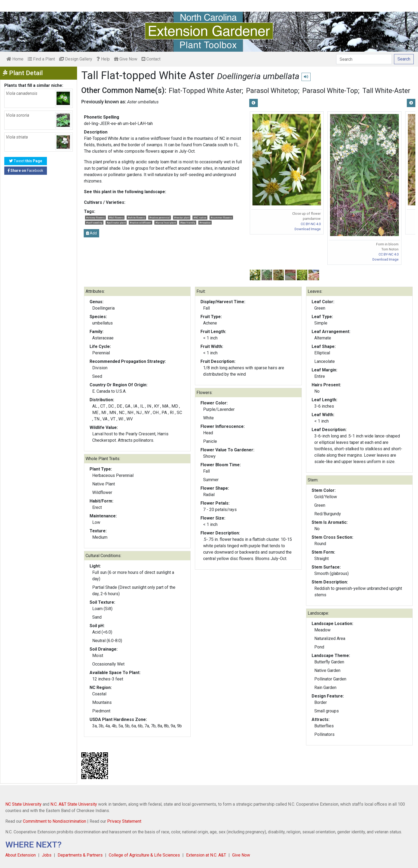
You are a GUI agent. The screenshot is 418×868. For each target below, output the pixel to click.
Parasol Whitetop (272, 91)
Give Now (126, 59)
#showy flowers (95, 218)
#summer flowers (221, 218)
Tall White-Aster (386, 91)
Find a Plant (41, 59)
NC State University (23, 804)
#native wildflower (140, 223)
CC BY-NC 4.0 (311, 224)
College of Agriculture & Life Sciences (144, 855)
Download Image (308, 229)
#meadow (205, 223)
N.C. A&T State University (74, 804)
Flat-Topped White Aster (205, 91)
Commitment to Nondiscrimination (55, 821)
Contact (151, 59)
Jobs (47, 855)
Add (91, 233)
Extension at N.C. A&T (206, 855)
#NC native (200, 218)
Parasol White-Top (330, 91)
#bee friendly (188, 223)
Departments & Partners (80, 855)
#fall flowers (116, 218)
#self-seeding (94, 223)
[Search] (364, 59)
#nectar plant (182, 218)
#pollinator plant (116, 223)
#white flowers (136, 218)
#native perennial (160, 218)
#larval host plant (166, 223)
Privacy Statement (124, 821)
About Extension (21, 855)
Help (103, 59)
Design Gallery (76, 59)
